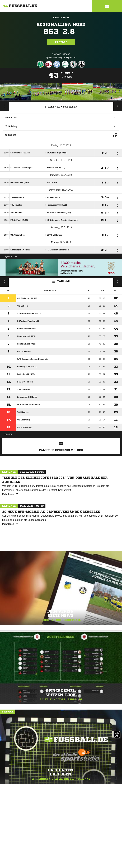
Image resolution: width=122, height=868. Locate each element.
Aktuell (4, 106)
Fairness (4, 282)
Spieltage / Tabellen (61, 107)
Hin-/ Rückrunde (118, 282)
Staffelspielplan (118, 106)
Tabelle (61, 42)
